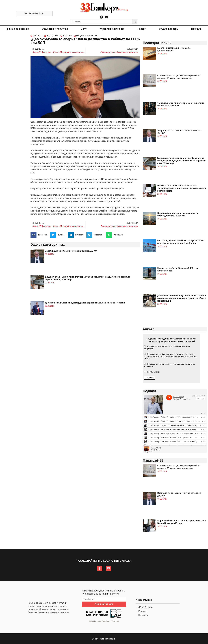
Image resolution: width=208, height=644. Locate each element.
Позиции (196, 29)
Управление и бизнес (112, 29)
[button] (40, 235)
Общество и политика (55, 29)
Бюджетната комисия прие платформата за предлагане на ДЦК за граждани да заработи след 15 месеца (181, 161)
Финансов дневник (18, 29)
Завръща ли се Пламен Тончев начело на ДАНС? (71, 251)
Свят (84, 29)
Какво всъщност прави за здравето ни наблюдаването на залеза (178, 214)
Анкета (149, 329)
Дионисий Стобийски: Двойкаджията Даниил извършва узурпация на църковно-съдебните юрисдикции (182, 298)
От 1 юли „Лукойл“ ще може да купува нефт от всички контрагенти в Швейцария (181, 242)
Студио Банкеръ (169, 29)
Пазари (142, 29)
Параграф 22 (153, 461)
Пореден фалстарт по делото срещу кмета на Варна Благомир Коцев (181, 522)
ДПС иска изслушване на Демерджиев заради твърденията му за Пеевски (85, 303)
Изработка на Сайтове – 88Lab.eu (104, 621)
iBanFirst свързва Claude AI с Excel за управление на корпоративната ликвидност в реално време (182, 188)
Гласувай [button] (149, 378)
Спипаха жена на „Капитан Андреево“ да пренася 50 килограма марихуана (179, 77)
